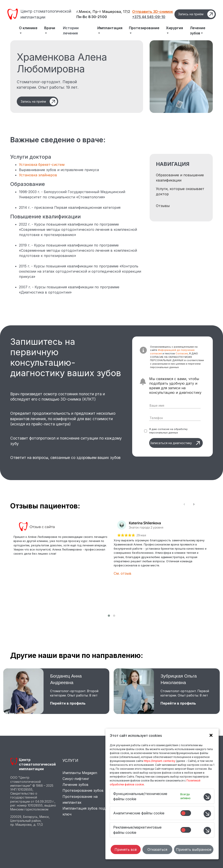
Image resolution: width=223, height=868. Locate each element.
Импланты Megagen (80, 773)
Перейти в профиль (68, 703)
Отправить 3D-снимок (153, 12)
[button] (109, 616)
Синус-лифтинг (76, 779)
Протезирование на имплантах (80, 799)
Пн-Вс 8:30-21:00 (92, 17)
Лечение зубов (75, 785)
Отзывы (163, 206)
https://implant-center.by (160, 761)
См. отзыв (122, 573)
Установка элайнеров (38, 175)
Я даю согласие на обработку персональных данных (168, 431)
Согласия (182, 353)
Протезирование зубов (83, 790)
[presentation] (184, 504)
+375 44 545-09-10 (149, 17)
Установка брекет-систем (42, 165)
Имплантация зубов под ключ (84, 811)
